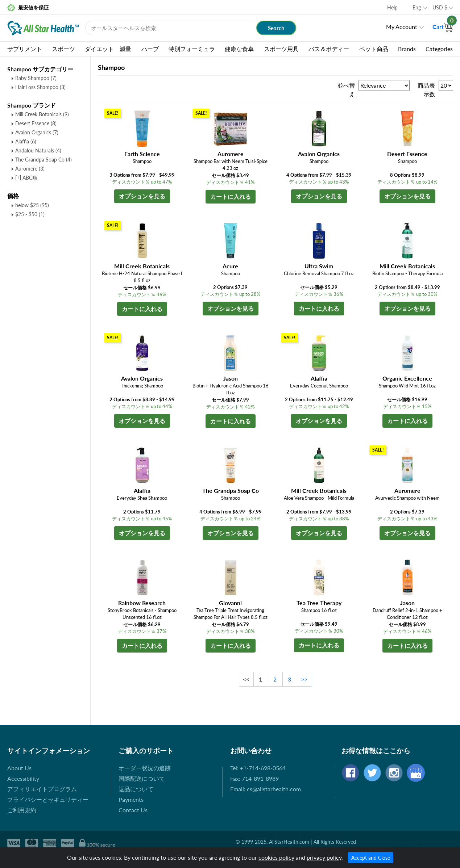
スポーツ (63, 49)
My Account (402, 27)
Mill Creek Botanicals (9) (42, 114)
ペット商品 (374, 49)
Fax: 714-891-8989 (254, 778)
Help (392, 7)
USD (440, 7)
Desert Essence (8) (36, 123)
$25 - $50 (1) (30, 214)
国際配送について (142, 778)
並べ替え (346, 90)
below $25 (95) (32, 205)
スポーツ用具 (281, 49)
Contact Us (133, 810)
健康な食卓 (239, 49)
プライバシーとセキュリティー (48, 799)
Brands (407, 49)
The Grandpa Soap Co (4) (43, 160)
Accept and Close (371, 858)
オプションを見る (142, 196)
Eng (417, 7)
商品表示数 (426, 90)
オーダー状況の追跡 (145, 768)
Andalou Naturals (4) (38, 150)
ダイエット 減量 (108, 49)
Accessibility (23, 778)
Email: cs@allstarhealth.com (266, 789)
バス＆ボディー (329, 49)
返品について (136, 789)
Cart (443, 27)
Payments (131, 799)
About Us (19, 768)
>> (304, 679)
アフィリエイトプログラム (42, 789)
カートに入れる (231, 196)
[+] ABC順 (26, 178)
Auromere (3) (30, 169)
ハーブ (150, 49)
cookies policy (276, 857)
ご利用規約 (22, 810)
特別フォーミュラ (192, 49)
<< (246, 679)
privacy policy (324, 857)
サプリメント (25, 49)
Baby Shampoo (36, 78)
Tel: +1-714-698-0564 (258, 768)
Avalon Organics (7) (37, 132)
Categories (439, 49)
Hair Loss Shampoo (40, 87)
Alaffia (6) (26, 141)
